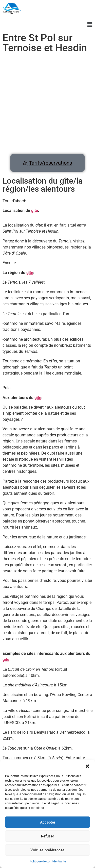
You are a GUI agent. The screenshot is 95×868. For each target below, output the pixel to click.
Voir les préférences (48, 850)
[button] (87, 766)
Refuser (48, 836)
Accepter (48, 822)
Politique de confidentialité (48, 861)
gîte (35, 210)
